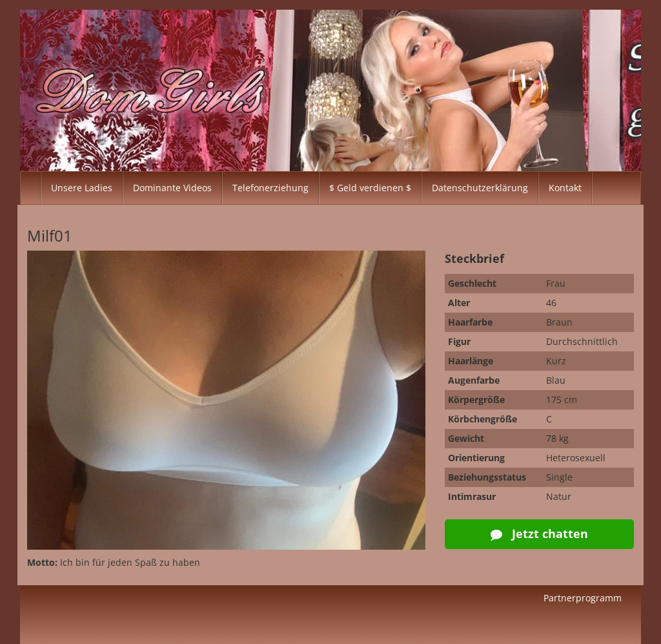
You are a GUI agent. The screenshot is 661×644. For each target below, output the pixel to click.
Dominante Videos (172, 188)
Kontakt (565, 188)
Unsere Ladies (82, 188)
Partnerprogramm (583, 598)
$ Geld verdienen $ (370, 188)
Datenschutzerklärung (480, 188)
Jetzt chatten (539, 534)
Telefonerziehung (270, 188)
